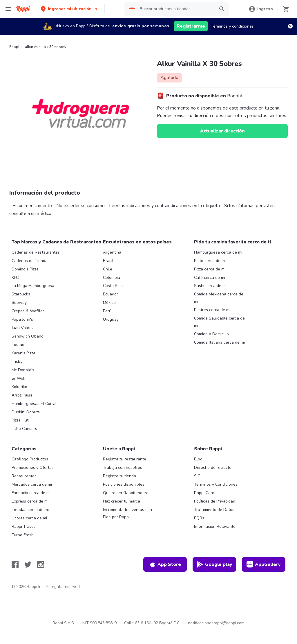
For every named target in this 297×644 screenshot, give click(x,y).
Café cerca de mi (210, 278)
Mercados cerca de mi (32, 484)
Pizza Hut (20, 420)
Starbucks (21, 294)
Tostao (18, 345)
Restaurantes (24, 476)
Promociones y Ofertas (33, 468)
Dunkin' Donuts (26, 412)
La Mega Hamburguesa (33, 286)
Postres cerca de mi (212, 310)
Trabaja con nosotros (123, 468)
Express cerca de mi (30, 501)
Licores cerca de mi (29, 518)
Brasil (108, 261)
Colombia (112, 278)
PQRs (199, 518)
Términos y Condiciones (216, 484)
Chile (108, 269)
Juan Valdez (22, 328)
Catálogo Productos (30, 459)
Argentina (112, 252)
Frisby (17, 362)
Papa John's (22, 319)
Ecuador (111, 294)
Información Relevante (215, 526)
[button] (70, 9)
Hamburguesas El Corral (34, 404)
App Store (165, 564)
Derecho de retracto (213, 468)
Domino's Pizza (25, 269)
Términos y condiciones (232, 26)
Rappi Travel (23, 526)
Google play (214, 564)
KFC (15, 278)
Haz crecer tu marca (122, 501)
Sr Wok (18, 378)
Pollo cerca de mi (210, 261)
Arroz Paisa (22, 395)
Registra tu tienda (119, 476)
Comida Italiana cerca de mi (219, 342)
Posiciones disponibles (124, 484)
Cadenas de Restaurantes (36, 252)
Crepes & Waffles (28, 311)
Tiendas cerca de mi (30, 510)
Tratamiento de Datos (214, 510)
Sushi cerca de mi (210, 286)
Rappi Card (204, 493)
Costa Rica (113, 286)
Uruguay (111, 319)
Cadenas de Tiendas (31, 261)
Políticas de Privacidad (215, 501)
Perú (107, 311)
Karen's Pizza (23, 353)
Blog (198, 459)
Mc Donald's (23, 370)
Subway (19, 303)
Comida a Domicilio (211, 334)
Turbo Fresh (23, 535)
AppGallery (264, 564)
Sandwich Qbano (28, 336)
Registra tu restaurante (125, 459)
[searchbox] (176, 9)
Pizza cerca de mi (210, 269)
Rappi (14, 47)
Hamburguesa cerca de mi (218, 252)
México (109, 303)
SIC (197, 476)
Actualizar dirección (222, 131)
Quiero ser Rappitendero (126, 493)
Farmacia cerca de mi (31, 493)
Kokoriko (19, 387)
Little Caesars (24, 429)
